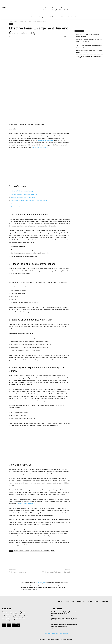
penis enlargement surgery (46, 140)
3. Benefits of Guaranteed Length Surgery (23, 197)
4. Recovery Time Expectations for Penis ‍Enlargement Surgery (29, 201)
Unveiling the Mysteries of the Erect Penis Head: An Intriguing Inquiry (89, 52)
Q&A (12, 204)
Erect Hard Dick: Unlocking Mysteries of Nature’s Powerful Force (89, 46)
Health (15, 21)
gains (27, 551)
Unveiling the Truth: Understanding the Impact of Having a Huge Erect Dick (89, 41)
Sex (52, 616)
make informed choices (31, 536)
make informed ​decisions (41, 147)
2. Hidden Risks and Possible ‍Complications (24, 194)
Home (11, 21)
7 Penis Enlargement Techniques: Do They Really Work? (56, 573)
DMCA (61, 634)
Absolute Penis (41, 582)
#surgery (16, 551)
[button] (6, 8)
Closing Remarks (16, 207)
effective (22, 551)
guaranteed (47, 551)
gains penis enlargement (36, 551)
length (53, 551)
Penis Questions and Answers (18, 572)
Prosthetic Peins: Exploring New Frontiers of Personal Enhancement (88, 35)
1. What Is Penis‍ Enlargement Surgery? (22, 191)
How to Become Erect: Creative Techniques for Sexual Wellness (88, 57)
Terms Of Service (55, 634)
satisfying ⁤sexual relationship (26, 504)
